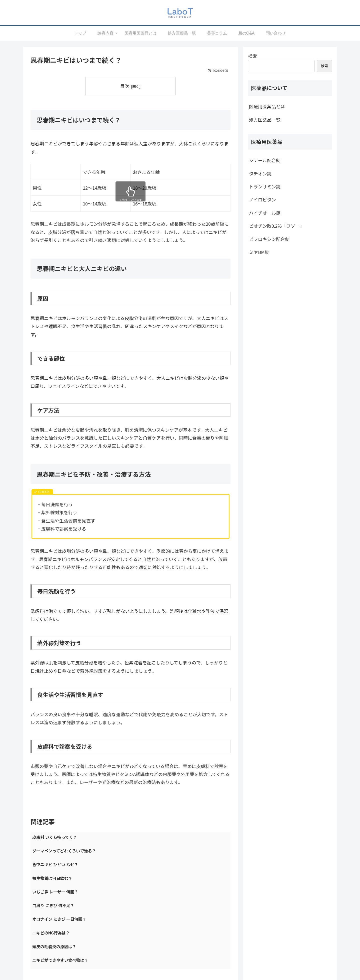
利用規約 (243, 929)
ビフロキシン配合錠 (269, 239)
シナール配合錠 (265, 160)
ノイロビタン (262, 199)
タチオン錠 (260, 173)
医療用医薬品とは (267, 106)
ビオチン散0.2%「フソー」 (277, 226)
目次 (125, 86)
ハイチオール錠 (265, 213)
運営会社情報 (247, 913)
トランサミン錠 (265, 186)
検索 (252, 56)
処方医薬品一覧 (265, 120)
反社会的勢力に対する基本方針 (261, 937)
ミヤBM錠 (259, 252)
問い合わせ (245, 945)
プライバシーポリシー (254, 921)
